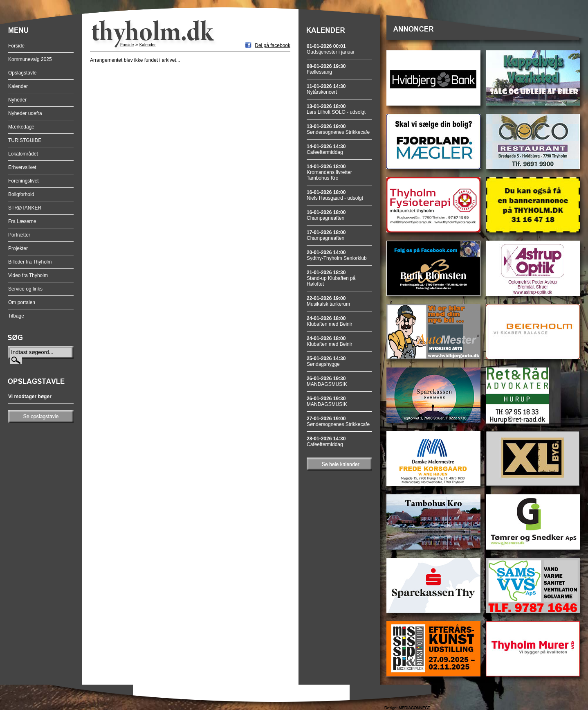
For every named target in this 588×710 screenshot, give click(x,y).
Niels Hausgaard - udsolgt (335, 195)
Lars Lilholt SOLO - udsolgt (336, 109)
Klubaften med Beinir (329, 321)
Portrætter (19, 235)
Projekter (18, 248)
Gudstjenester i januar (331, 49)
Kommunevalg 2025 (30, 59)
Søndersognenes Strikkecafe (338, 129)
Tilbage (16, 316)
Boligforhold (21, 194)
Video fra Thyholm (28, 275)
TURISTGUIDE (25, 140)
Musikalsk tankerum (328, 301)
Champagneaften (326, 215)
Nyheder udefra (25, 113)
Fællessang (326, 69)
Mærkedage (21, 127)
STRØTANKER (25, 208)
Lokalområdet (23, 154)
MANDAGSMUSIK (327, 381)
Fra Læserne (22, 221)
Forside (16, 46)
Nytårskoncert (326, 89)
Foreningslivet (24, 181)
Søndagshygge (326, 361)
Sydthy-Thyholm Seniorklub (337, 255)
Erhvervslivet (22, 167)
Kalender (18, 86)
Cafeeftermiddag (326, 149)
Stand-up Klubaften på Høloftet (331, 278)
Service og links (25, 289)
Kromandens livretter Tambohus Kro (329, 172)
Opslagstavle (22, 73)
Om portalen (22, 302)
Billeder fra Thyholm (30, 262)
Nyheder (17, 100)
